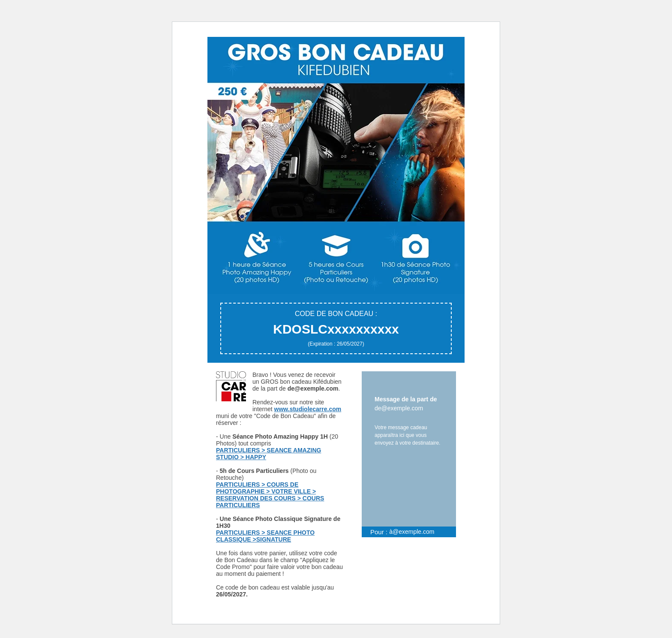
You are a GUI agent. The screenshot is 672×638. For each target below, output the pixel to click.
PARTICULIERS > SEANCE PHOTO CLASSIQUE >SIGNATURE (265, 536)
